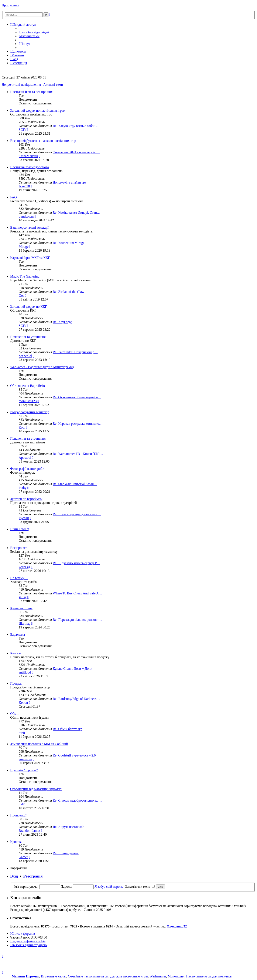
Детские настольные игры (129, 976)
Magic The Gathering (25, 276)
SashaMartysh (28, 156)
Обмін (15, 714)
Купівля (16, 653)
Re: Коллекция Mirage (68, 243)
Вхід (14, 876)
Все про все (19, 548)
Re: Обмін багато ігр (67, 729)
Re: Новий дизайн (66, 853)
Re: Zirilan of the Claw (68, 292)
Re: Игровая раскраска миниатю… (78, 424)
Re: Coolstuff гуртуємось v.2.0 (74, 755)
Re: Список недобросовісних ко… (77, 800)
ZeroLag (25, 567)
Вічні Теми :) (20, 529)
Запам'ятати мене (140, 887)
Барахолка (18, 635)
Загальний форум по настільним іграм (38, 110)
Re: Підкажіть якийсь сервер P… (76, 563)
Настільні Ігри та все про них (31, 92)
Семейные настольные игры (88, 976)
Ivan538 (24, 186)
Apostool (25, 458)
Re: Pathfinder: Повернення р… (75, 352)
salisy (23, 597)
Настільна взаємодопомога (30, 167)
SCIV (23, 130)
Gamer (23, 857)
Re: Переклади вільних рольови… (77, 620)
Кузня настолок (21, 608)
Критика (16, 842)
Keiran (23, 703)
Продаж (16, 683)
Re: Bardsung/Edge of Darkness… (76, 699)
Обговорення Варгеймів (28, 386)
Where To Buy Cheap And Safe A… (77, 593)
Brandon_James (30, 831)
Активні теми (53, 85)
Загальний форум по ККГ (29, 307)
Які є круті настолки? (68, 827)
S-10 (22, 804)
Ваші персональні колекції (29, 227)
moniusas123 (28, 401)
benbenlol (25, 356)
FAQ (13, 197)
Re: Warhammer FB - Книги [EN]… (78, 454)
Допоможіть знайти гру (70, 182)
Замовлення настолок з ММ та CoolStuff (39, 744)
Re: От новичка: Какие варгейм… (77, 397)
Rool (22, 427)
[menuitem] (34, 32)
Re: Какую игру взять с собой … (76, 126)
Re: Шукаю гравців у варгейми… (77, 514)
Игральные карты (54, 976)
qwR (22, 733)
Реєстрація (33, 876)
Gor (21, 296)
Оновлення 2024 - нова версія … (76, 152)
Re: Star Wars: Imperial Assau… (75, 484)
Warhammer (158, 976)
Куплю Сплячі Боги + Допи (72, 669)
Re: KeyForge (62, 322)
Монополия (176, 976)
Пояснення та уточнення (28, 337)
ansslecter (25, 759)
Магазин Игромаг (25, 976)
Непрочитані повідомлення (21, 85)
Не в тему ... (19, 578)
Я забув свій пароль (109, 887)
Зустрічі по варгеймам (26, 499)
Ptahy (23, 488)
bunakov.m (26, 216)
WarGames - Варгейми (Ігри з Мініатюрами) (42, 367)
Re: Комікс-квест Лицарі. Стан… (76, 213)
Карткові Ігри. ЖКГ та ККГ (30, 258)
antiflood (25, 672)
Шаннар (25, 623)
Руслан (24, 518)
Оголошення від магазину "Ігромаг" (36, 789)
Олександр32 (177, 926)
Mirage (24, 247)
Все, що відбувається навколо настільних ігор (43, 141)
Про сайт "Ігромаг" (24, 770)
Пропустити (10, 5)
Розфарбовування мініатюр (30, 412)
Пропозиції (18, 815)
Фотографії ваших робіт (28, 469)
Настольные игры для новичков (209, 976)
